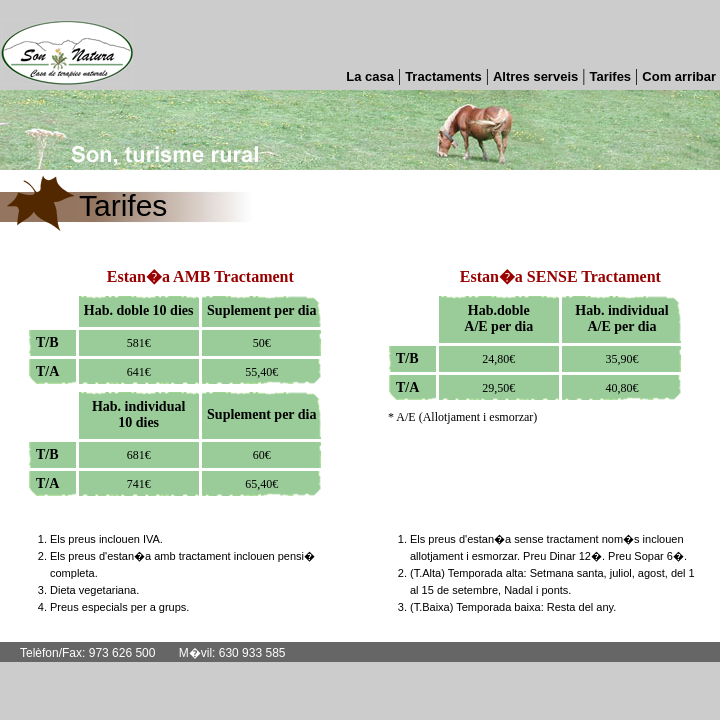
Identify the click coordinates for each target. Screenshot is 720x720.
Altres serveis (535, 76)
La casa (370, 76)
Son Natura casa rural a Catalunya (67, 38)
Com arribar (679, 76)
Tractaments (443, 76)
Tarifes (610, 76)
